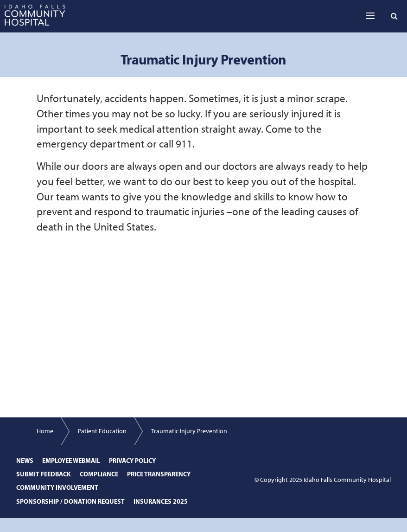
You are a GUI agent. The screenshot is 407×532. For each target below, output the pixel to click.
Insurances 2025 (161, 501)
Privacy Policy (132, 461)
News (25, 461)
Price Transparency (159, 474)
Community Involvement (57, 487)
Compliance (99, 474)
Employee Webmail (71, 461)
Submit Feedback (44, 474)
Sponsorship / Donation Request (70, 501)
